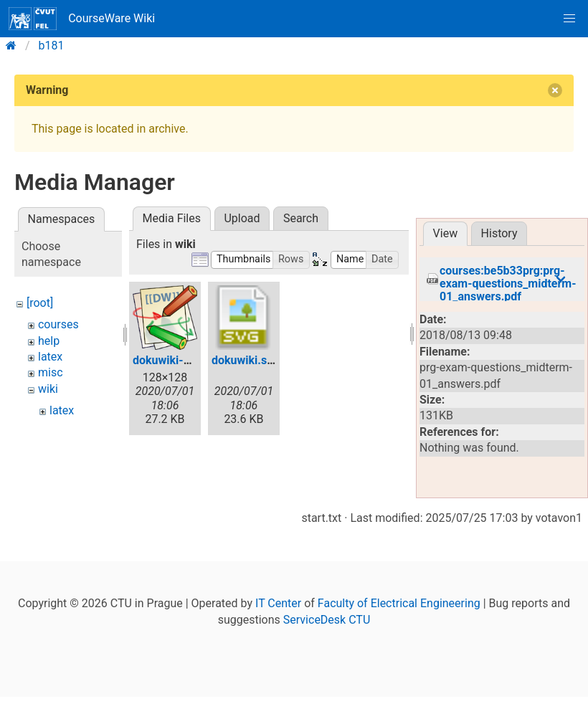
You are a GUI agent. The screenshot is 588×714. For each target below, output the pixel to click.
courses (58, 324)
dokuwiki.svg (245, 360)
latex (50, 357)
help (49, 341)
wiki (48, 389)
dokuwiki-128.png (179, 360)
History (499, 233)
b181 (52, 46)
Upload (242, 218)
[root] (40, 303)
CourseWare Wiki (82, 19)
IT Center (278, 616)
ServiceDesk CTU (327, 632)
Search (301, 218)
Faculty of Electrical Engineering (399, 616)
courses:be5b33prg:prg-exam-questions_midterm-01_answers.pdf (508, 279)
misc (51, 372)
